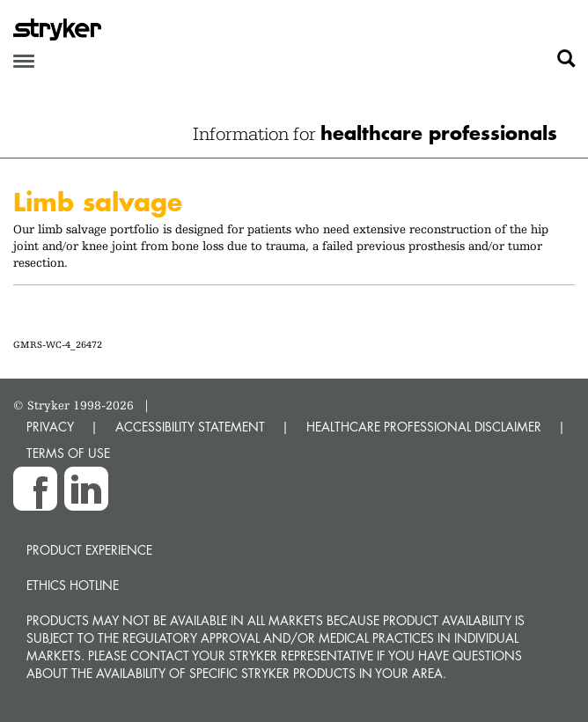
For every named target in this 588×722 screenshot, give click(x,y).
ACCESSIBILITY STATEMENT (190, 427)
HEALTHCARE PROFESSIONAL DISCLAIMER (424, 427)
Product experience (89, 550)
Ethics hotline (73, 585)
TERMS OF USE (68, 453)
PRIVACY (50, 427)
